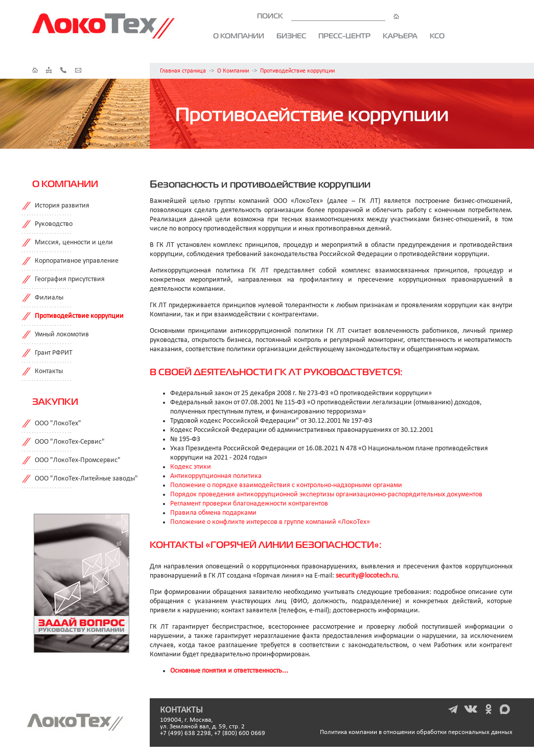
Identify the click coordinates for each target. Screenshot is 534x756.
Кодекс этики (191, 467)
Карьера (400, 36)
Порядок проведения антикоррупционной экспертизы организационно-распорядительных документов (326, 495)
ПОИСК (328, 16)
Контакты (49, 371)
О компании (239, 36)
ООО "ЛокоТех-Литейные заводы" (86, 479)
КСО (437, 36)
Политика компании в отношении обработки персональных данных (416, 732)
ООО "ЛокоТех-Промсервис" (78, 460)
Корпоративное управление (77, 261)
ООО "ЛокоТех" (58, 423)
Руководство (54, 224)
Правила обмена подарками (213, 513)
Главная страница (183, 71)
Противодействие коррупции (297, 71)
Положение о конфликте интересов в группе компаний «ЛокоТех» (270, 522)
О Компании (233, 71)
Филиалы (49, 298)
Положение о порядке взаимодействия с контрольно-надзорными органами (286, 485)
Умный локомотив (62, 335)
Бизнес (291, 36)
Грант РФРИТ (54, 353)
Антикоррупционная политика (216, 476)
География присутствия (70, 279)
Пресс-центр (344, 36)
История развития (62, 206)
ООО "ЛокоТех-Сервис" (70, 442)
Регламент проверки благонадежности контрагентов (249, 504)
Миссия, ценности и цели (74, 243)
